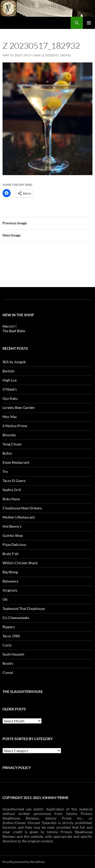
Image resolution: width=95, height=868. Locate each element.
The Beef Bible (14, 331)
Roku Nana (11, 499)
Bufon (7, 453)
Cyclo (7, 645)
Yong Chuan (12, 444)
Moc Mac (10, 417)
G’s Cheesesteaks (16, 618)
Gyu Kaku (10, 398)
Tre (5, 471)
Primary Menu (89, 23)
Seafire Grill (12, 490)
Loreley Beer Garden (19, 407)
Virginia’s (10, 590)
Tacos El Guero (14, 481)
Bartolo (8, 371)
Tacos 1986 (11, 636)
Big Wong (10, 572)
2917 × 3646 (32, 55)
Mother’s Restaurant (19, 517)
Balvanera (10, 581)
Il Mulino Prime (15, 426)
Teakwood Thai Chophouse (24, 608)
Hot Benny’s (12, 526)
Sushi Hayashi (13, 654)
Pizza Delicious (14, 545)
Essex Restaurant (16, 462)
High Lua (9, 380)
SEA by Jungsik (14, 362)
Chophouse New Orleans (22, 508)
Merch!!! (10, 326)
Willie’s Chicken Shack (20, 563)
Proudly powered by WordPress (24, 862)
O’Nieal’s (10, 389)
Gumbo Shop (13, 535)
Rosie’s (8, 663)
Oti (5, 599)
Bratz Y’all (11, 554)
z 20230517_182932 (57, 55)
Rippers (9, 627)
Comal (8, 672)
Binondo (9, 435)
